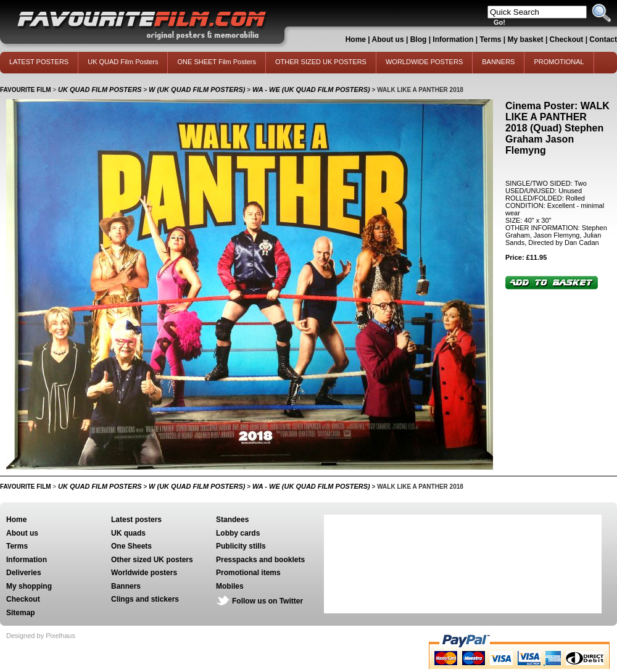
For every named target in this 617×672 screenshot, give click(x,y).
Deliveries (24, 573)
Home (356, 39)
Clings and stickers (145, 599)
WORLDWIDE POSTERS (424, 62)
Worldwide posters (144, 573)
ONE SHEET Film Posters (217, 62)
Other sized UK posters (152, 560)
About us (388, 39)
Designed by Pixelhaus (41, 636)
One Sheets (131, 546)
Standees (232, 520)
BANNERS (498, 62)
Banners (126, 586)
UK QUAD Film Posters (123, 62)
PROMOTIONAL (559, 62)
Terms (490, 39)
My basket (526, 39)
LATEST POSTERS (39, 62)
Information (453, 39)
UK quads (128, 533)
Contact (603, 39)
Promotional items (248, 573)
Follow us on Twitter (267, 601)
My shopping (29, 586)
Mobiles (230, 586)
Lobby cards (238, 533)
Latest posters (136, 520)
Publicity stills (241, 546)
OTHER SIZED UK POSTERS (321, 62)
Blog (419, 39)
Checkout (568, 39)
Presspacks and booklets (260, 560)
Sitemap (21, 613)
